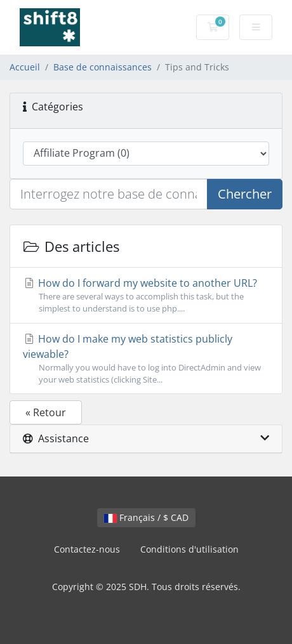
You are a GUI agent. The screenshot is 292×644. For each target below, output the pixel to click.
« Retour (46, 412)
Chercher (245, 194)
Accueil (25, 67)
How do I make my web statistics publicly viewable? (146, 359)
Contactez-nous (87, 549)
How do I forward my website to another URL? (146, 295)
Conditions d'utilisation (189, 549)
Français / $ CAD (146, 517)
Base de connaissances (103, 67)
